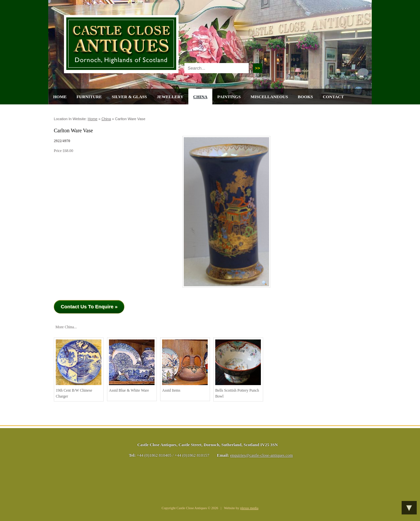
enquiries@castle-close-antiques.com (261, 455)
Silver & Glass (129, 97)
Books (305, 97)
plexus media (249, 508)
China (200, 97)
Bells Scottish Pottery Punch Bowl (238, 369)
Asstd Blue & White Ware (132, 366)
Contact (333, 97)
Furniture (89, 97)
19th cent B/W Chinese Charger (79, 369)
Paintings (229, 97)
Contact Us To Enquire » (89, 306)
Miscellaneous (269, 97)
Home (60, 97)
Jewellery (170, 97)
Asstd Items (185, 366)
